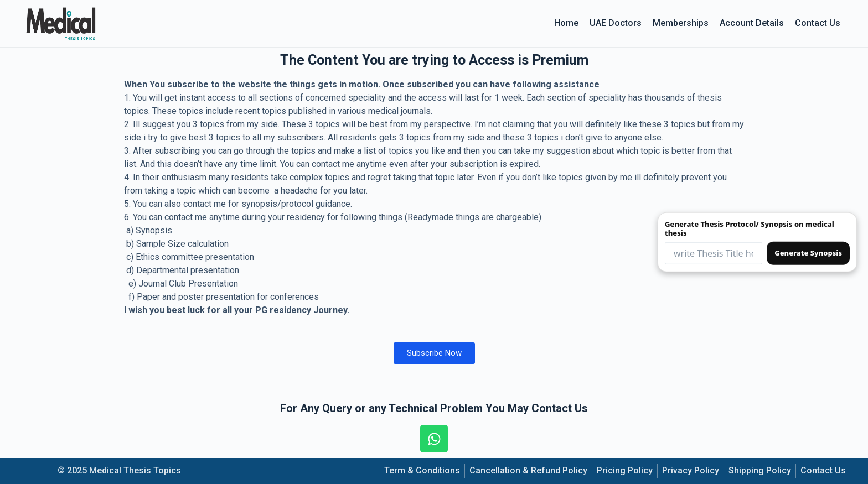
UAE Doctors (616, 23)
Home (566, 23)
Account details (752, 23)
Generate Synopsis (808, 253)
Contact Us (818, 23)
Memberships (681, 23)
